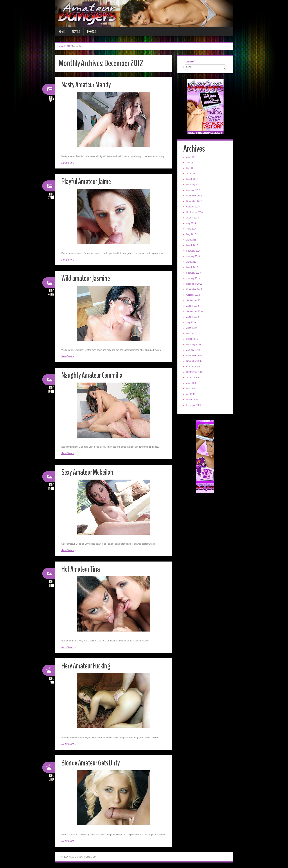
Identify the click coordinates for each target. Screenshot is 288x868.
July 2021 (191, 157)
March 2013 (193, 268)
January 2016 (193, 257)
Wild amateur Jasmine (86, 278)
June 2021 (192, 163)
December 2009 (195, 356)
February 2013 (194, 273)
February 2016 (194, 251)
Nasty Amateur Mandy (87, 85)
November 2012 (195, 290)
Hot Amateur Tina (82, 569)
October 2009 (193, 367)
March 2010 (193, 339)
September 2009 (195, 372)
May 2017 (192, 168)
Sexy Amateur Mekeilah (88, 472)
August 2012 (193, 306)
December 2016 (195, 196)
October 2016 (193, 207)
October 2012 (193, 295)
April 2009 (192, 394)
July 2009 (191, 383)
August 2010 (193, 317)
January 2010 (193, 350)
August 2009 (193, 378)
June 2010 (192, 328)
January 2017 (193, 191)
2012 (68, 46)
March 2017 (193, 180)
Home (62, 32)
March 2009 (193, 400)
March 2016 (193, 246)
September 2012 (195, 301)
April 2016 (192, 240)
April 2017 (192, 174)
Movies (76, 32)
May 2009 (192, 389)
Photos (91, 32)
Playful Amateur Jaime (87, 181)
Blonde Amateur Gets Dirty (92, 763)
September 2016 (195, 213)
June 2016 (192, 229)
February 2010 (194, 345)
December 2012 (195, 284)
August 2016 (193, 218)
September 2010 (195, 312)
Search (191, 62)
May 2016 (192, 235)
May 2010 (192, 334)
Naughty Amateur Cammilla (93, 375)
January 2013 (193, 279)
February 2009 (194, 406)
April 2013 (192, 262)
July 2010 (191, 323)
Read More (68, 163)
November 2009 (195, 361)
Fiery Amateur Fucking (87, 666)
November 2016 (195, 202)
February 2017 (194, 185)
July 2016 (191, 224)
